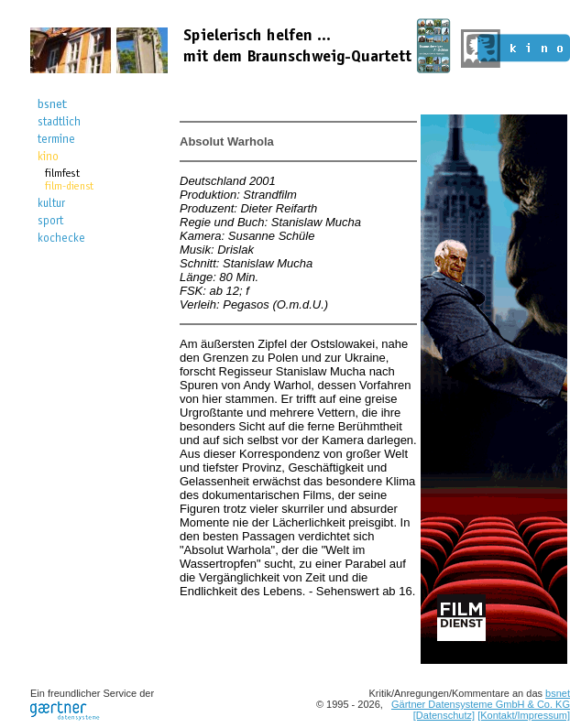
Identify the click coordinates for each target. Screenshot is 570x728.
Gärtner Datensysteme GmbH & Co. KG (481, 704)
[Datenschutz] (444, 715)
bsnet (558, 693)
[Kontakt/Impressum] (524, 715)
